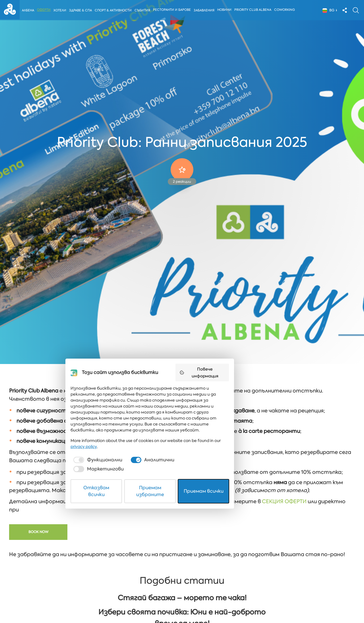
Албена (29, 11)
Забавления (206, 11)
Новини (226, 10)
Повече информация (251, 513)
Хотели (61, 11)
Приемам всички (247, 604)
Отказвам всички (117, 604)
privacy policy (250, 572)
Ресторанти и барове (174, 10)
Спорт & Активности (115, 11)
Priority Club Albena (255, 10)
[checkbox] (112, 585)
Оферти (45, 10)
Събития (144, 11)
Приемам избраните (182, 604)
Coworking (287, 10)
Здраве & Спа (82, 11)
